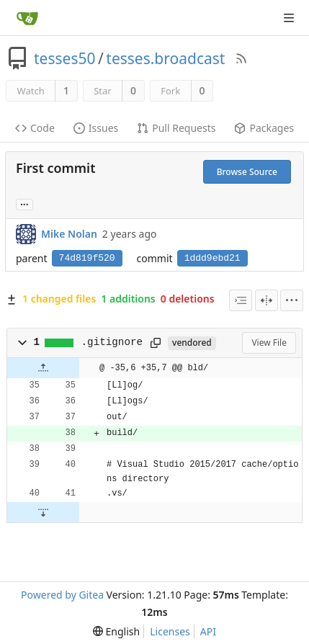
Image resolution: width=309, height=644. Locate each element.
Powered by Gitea (62, 595)
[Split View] (267, 300)
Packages (264, 128)
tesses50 (64, 58)
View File (269, 343)
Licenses (170, 631)
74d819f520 (87, 258)
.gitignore (112, 342)
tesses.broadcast (165, 58)
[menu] (292, 300)
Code (35, 128)
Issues (96, 128)
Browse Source (247, 172)
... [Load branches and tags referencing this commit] (24, 204)
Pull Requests (176, 128)
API (208, 631)
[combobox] (241, 300)
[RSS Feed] (241, 58)
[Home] (27, 18)
